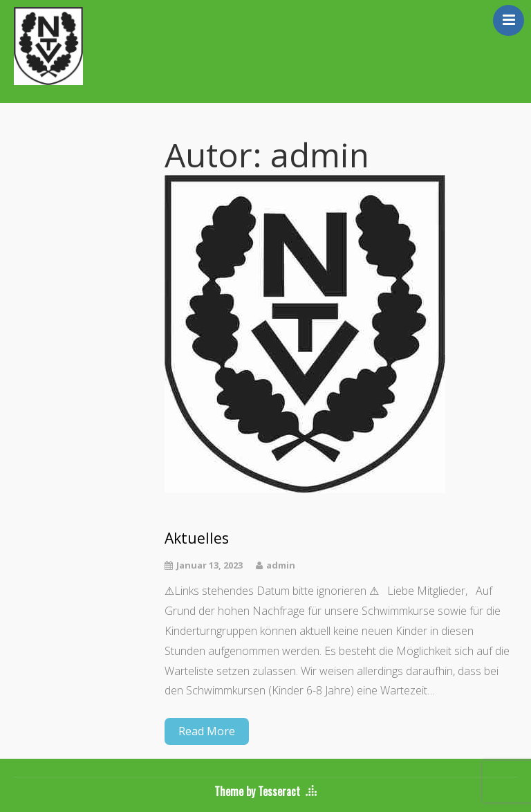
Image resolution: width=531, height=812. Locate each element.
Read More (207, 731)
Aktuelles (197, 538)
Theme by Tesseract (257, 791)
